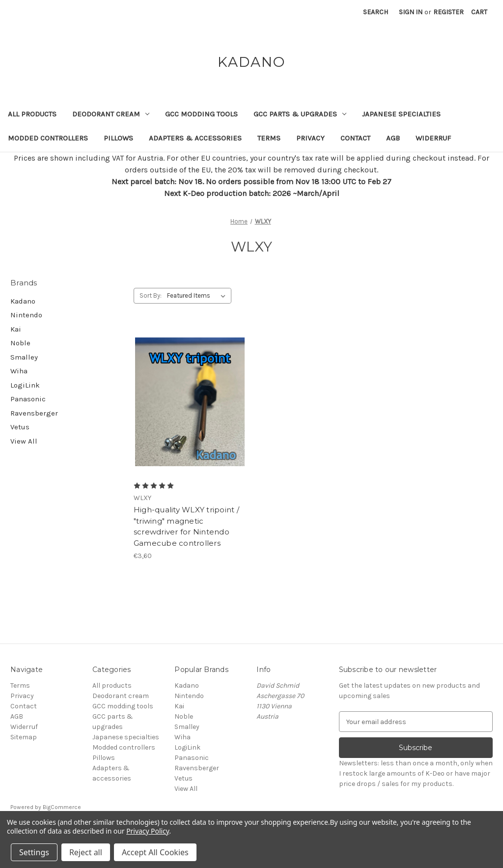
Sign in (411, 12)
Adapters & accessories (195, 138)
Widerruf (433, 138)
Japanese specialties (401, 114)
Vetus (20, 427)
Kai (16, 329)
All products (32, 114)
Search (376, 12)
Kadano (23, 301)
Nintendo (26, 315)
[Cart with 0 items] (479, 12)
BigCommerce (62, 807)
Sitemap (24, 737)
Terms (269, 138)
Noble (20, 343)
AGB (393, 138)
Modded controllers (48, 138)
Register (448, 12)
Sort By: (151, 295)
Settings (34, 852)
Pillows (118, 138)
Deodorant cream (111, 114)
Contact (355, 138)
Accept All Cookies (155, 852)
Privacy (310, 138)
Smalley (24, 357)
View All (24, 441)
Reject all (86, 852)
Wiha (19, 371)
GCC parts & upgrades (300, 114)
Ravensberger (34, 413)
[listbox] (198, 296)
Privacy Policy (148, 831)
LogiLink (25, 385)
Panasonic (28, 399)
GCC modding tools (201, 114)
